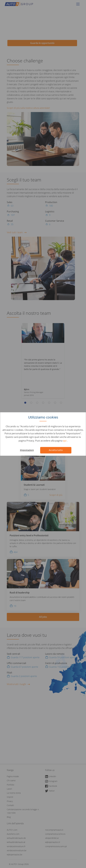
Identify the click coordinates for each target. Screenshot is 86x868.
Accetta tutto (56, 450)
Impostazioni (27, 450)
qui (65, 441)
